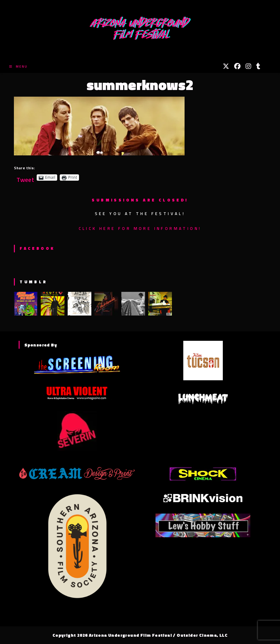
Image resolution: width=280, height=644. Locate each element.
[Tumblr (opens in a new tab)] (258, 66)
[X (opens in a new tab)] (226, 66)
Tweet (25, 177)
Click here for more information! (140, 228)
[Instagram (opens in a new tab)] (248, 66)
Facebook (37, 248)
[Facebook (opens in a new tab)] (237, 66)
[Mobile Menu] (18, 66)
